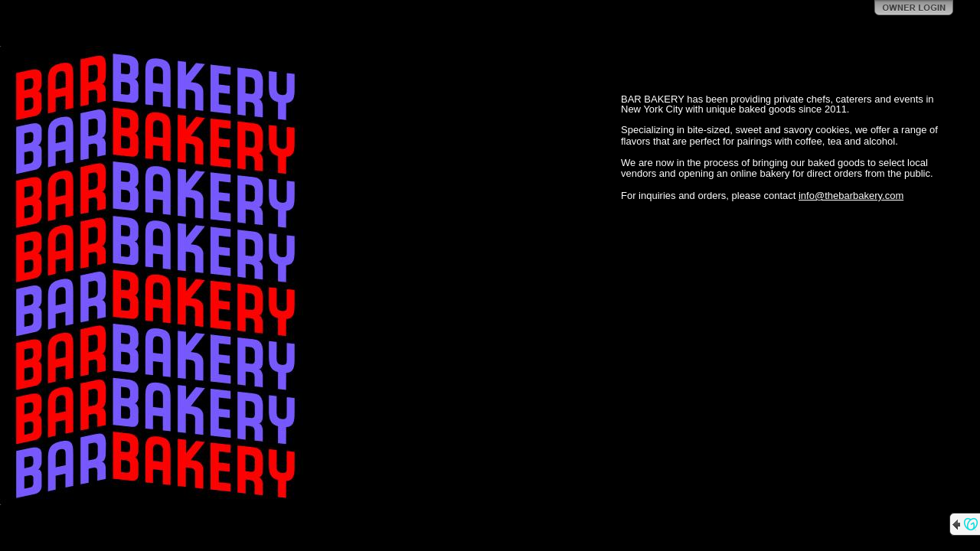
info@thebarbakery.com (851, 196)
